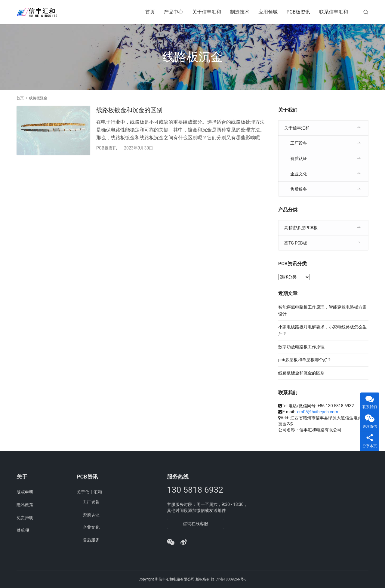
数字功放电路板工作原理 (301, 347)
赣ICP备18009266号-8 (229, 579)
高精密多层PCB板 (301, 228)
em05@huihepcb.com (318, 412)
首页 (150, 12)
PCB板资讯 (298, 12)
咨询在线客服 (196, 524)
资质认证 (299, 159)
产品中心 (174, 12)
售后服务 (299, 189)
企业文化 (299, 174)
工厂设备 (299, 143)
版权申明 (25, 492)
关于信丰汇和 (207, 12)
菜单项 (23, 530)
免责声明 (25, 518)
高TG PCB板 (296, 243)
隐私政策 (25, 505)
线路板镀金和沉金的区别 (129, 110)
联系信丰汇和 (334, 12)
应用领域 (268, 12)
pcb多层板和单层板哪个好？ (305, 360)
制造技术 (240, 12)
